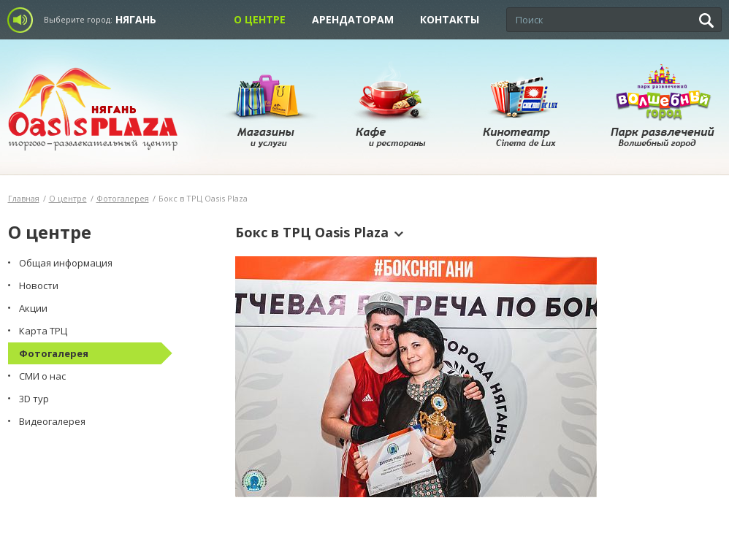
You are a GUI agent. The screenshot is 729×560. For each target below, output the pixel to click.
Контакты (450, 19)
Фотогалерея (123, 198)
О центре (260, 19)
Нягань (136, 19)
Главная (24, 198)
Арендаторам (353, 19)
